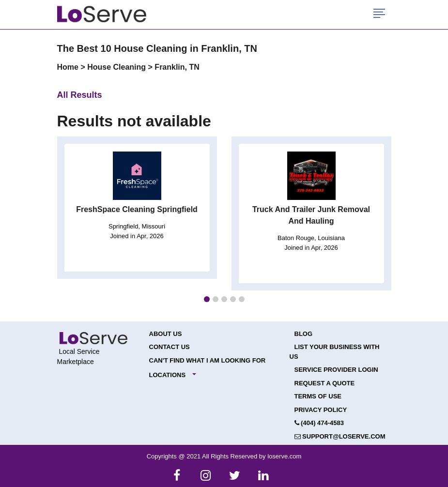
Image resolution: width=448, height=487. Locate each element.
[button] (207, 299)
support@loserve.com (340, 436)
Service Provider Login (336, 370)
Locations (168, 375)
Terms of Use (318, 396)
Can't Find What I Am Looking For (208, 360)
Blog (304, 334)
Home (69, 67)
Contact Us (170, 347)
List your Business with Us (335, 352)
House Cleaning (117, 67)
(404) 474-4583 (319, 423)
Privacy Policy (321, 410)
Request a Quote (325, 383)
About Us (166, 334)
